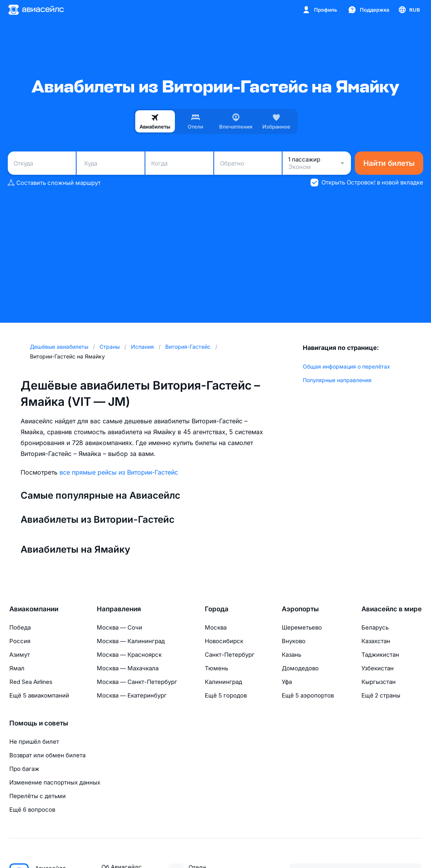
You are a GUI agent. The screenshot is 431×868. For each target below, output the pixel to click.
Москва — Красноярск (129, 655)
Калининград (223, 682)
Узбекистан (378, 668)
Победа (20, 627)
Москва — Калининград (131, 641)
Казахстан (376, 641)
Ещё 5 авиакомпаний (39, 695)
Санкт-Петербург (230, 655)
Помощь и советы (39, 723)
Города (217, 609)
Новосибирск (224, 641)
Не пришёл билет (34, 742)
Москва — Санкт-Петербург (137, 682)
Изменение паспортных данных (55, 782)
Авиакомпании (34, 609)
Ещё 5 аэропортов (308, 695)
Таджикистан (380, 655)
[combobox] (42, 163)
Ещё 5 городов (226, 695)
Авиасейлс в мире (392, 609)
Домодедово (300, 668)
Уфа (287, 682)
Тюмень (216, 668)
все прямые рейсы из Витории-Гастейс (119, 472)
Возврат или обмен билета (47, 755)
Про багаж (24, 769)
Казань (291, 655)
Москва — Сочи (120, 627)
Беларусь (375, 627)
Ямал (17, 668)
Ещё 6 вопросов (32, 810)
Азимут (20, 655)
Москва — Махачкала (128, 668)
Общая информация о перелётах (346, 366)
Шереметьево (302, 627)
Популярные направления (337, 380)
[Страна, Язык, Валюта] (409, 10)
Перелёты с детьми (38, 796)
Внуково (294, 641)
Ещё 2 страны (381, 695)
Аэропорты (300, 609)
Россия (20, 641)
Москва (216, 627)
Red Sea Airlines (31, 682)
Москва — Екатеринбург (132, 695)
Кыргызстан (379, 682)
